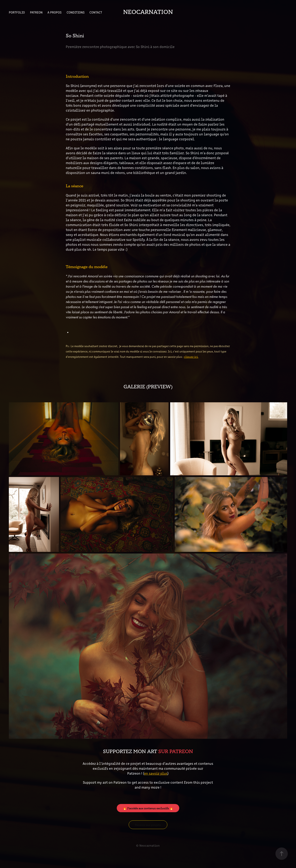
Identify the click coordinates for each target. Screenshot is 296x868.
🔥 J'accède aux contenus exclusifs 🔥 (148, 808)
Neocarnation (148, 12)
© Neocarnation (148, 845)
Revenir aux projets (148, 825)
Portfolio (17, 12)
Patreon (36, 12)
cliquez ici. (191, 357)
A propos (54, 12)
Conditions (76, 12)
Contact (96, 12)
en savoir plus (156, 773)
